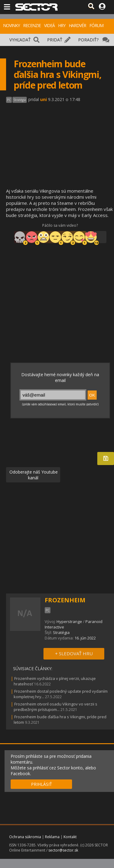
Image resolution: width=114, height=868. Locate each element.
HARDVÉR (77, 25)
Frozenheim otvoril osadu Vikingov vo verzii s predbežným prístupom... (55, 707)
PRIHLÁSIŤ (41, 784)
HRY (62, 25)
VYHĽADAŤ (20, 40)
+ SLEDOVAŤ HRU (74, 653)
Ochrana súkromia (25, 837)
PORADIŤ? (88, 40)
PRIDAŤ (55, 40)
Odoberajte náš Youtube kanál (33, 475)
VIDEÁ (49, 25)
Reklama (52, 837)
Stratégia (61, 632)
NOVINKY (11, 25)
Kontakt (70, 837)
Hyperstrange (69, 621)
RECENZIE (32, 25)
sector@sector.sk (63, 850)
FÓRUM (96, 25)
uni (43, 99)
